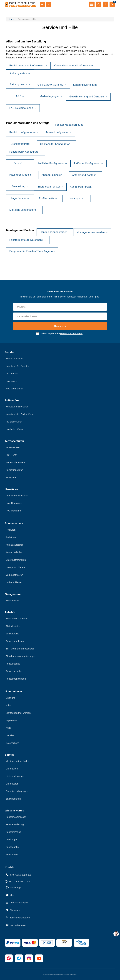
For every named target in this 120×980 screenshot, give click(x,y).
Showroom (13, 910)
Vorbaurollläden (14, 582)
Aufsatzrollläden (14, 552)
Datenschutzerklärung (72, 334)
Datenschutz (12, 743)
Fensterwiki (12, 854)
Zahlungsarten (13, 799)
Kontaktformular (16, 925)
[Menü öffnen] (92, 4)
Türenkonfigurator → (22, 144)
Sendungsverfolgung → (87, 85)
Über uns (11, 698)
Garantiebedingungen (17, 791)
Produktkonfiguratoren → (24, 132)
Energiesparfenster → (50, 187)
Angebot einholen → (54, 175)
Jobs (8, 705)
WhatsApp (13, 888)
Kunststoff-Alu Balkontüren (20, 414)
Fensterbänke (13, 664)
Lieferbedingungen (15, 776)
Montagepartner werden (18, 713)
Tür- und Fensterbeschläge (20, 649)
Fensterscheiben (14, 671)
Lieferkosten (12, 784)
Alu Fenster (12, 374)
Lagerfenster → (20, 198)
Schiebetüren (13, 447)
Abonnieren (60, 326)
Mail (10, 895)
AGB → (20, 96)
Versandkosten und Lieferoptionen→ (75, 66)
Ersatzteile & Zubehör (17, 619)
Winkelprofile (12, 634)
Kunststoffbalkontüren (17, 407)
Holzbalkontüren (14, 429)
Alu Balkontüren (14, 422)
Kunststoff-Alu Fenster (17, 366)
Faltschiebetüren (14, 470)
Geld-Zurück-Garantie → (52, 85)
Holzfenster (12, 381)
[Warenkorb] (112, 4)
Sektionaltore (13, 601)
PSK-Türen (12, 455)
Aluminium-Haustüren (17, 496)
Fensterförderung (15, 824)
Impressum (12, 720)
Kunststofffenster (15, 358)
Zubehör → (20, 163)
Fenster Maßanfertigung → (71, 125)
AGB (8, 728)
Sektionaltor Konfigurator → (57, 144)
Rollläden (11, 530)
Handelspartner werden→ (55, 232)
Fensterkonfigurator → (59, 132)
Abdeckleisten (13, 626)
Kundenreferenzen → (82, 187)
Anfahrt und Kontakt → (86, 175)
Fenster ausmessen (16, 817)
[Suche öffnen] (99, 4)
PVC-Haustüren (14, 511)
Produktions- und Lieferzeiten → (28, 66)
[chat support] (116, 934)
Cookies (10, 735)
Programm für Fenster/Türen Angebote (32, 251)
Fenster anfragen (17, 903)
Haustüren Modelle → (22, 175)
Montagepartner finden (18, 761)
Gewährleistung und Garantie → (88, 97)
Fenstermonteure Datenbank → (28, 240)
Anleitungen (12, 839)
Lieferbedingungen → (50, 96)
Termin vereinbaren (18, 918)
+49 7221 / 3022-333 (19, 875)
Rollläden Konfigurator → (52, 163)
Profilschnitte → (48, 198)
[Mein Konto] (105, 4)
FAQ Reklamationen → (23, 108)
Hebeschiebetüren (15, 462)
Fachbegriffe (12, 847)
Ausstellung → (20, 186)
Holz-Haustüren (14, 503)
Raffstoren (11, 537)
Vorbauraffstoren (14, 575)
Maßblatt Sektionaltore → (24, 210)
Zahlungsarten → (20, 73)
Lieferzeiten (12, 769)
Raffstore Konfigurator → (88, 163)
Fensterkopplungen (16, 679)
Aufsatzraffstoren (15, 545)
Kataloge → (76, 199)
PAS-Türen (11, 477)
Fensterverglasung (15, 641)
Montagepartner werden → (92, 232)
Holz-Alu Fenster (15, 389)
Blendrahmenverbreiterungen (21, 656)
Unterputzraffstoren (16, 560)
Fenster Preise (13, 832)
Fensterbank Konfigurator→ (26, 152)
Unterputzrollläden (15, 567)
